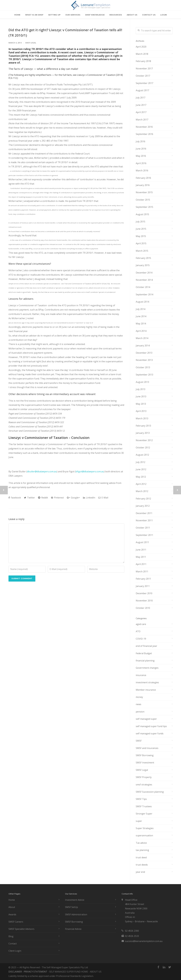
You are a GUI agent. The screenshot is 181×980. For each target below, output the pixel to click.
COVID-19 (141, 639)
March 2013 (142, 418)
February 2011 (143, 579)
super (139, 821)
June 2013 (141, 396)
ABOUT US (132, 15)
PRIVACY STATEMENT (35, 972)
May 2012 (141, 477)
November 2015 (144, 192)
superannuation (144, 835)
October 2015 (143, 200)
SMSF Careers (16, 922)
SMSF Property (144, 777)
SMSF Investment (145, 763)
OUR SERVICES (73, 15)
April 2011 (141, 564)
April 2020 (141, 47)
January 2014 (143, 346)
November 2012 (144, 440)
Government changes (147, 668)
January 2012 (143, 506)
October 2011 (143, 528)
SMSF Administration (76, 914)
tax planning (142, 850)
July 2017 (140, 98)
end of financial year (146, 646)
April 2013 (141, 411)
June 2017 (141, 105)
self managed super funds (150, 733)
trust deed (141, 857)
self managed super (146, 719)
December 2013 (144, 353)
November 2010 (144, 601)
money (139, 697)
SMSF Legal (31, 43)
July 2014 (140, 309)
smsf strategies (144, 785)
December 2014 (144, 273)
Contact (13, 944)
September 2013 (144, 375)
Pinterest (57, 498)
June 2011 (141, 550)
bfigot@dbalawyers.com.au (90, 471)
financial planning (145, 661)
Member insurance (146, 690)
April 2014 (141, 331)
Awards (12, 914)
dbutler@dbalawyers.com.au (42, 471)
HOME (17, 15)
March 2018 (142, 54)
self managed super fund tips (151, 726)
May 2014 (141, 324)
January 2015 (143, 265)
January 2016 (143, 185)
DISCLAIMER (15, 972)
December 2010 (144, 593)
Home (12, 900)
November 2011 (144, 520)
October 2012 (143, 448)
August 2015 (142, 214)
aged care (141, 624)
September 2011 (144, 535)
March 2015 (142, 251)
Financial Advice (73, 929)
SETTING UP (54, 15)
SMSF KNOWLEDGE (95, 15)
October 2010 (143, 608)
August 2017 (142, 90)
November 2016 (144, 127)
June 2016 (141, 149)
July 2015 (140, 222)
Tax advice (141, 843)
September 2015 (144, 207)
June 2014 (141, 316)
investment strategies (147, 682)
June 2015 (141, 229)
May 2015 (141, 236)
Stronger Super (144, 814)
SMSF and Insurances (147, 748)
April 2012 (141, 484)
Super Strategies (145, 828)
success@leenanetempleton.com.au (144, 941)
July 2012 (140, 462)
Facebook (15, 498)
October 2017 (143, 76)
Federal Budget (144, 653)
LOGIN (164, 15)
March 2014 (142, 338)
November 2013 (144, 360)
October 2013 (143, 367)
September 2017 (144, 83)
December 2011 (144, 513)
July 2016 (140, 141)
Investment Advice (75, 900)
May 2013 (141, 404)
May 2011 (141, 557)
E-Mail (103, 498)
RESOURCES (116, 15)
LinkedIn (89, 498)
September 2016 (144, 134)
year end (140, 872)
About (12, 907)
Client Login (15, 951)
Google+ (73, 498)
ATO (138, 631)
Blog (11, 936)
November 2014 (144, 280)
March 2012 (142, 491)
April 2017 (141, 112)
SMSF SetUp (71, 907)
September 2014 (144, 294)
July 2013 (140, 389)
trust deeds (142, 865)
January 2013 (143, 433)
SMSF (139, 741)
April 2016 (141, 163)
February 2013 (143, 426)
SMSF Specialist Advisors (21, 929)
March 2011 (142, 571)
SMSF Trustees (144, 806)
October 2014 (143, 287)
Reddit (43, 498)
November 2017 (144, 69)
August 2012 (142, 455)
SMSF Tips (141, 799)
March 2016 (142, 170)
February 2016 (143, 178)
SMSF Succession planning (150, 792)
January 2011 (143, 586)
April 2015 (141, 243)
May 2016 (141, 156)
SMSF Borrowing (145, 755)
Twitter (29, 498)
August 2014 (142, 302)
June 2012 (141, 469)
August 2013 (142, 382)
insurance (141, 675)
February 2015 (143, 258)
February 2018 (143, 61)
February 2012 (143, 499)
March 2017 (142, 120)
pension (140, 712)
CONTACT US (149, 15)
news (139, 704)
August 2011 (142, 542)
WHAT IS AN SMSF (34, 15)
